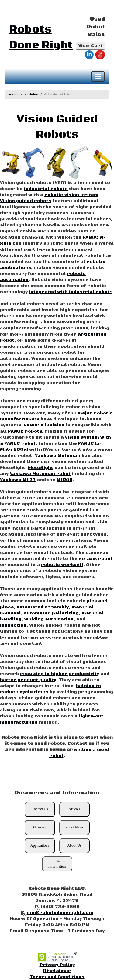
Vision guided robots (26, 201)
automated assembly (43, 607)
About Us (74, 845)
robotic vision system (71, 195)
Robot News (74, 827)
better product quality (28, 680)
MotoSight (41, 468)
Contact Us (40, 809)
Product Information (57, 864)
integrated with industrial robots (71, 292)
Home (14, 95)
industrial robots (46, 189)
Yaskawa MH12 (18, 480)
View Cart (90, 46)
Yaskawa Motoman (58, 456)
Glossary (40, 827)
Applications (40, 845)
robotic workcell (62, 565)
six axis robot (96, 559)
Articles (31, 95)
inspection (13, 625)
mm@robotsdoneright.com (60, 913)
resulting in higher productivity (60, 674)
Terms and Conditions (57, 977)
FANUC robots (25, 431)
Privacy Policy (57, 965)
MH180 (64, 480)
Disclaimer (57, 971)
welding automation (49, 619)
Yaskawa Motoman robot (40, 474)
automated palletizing (51, 613)
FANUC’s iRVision (44, 425)
